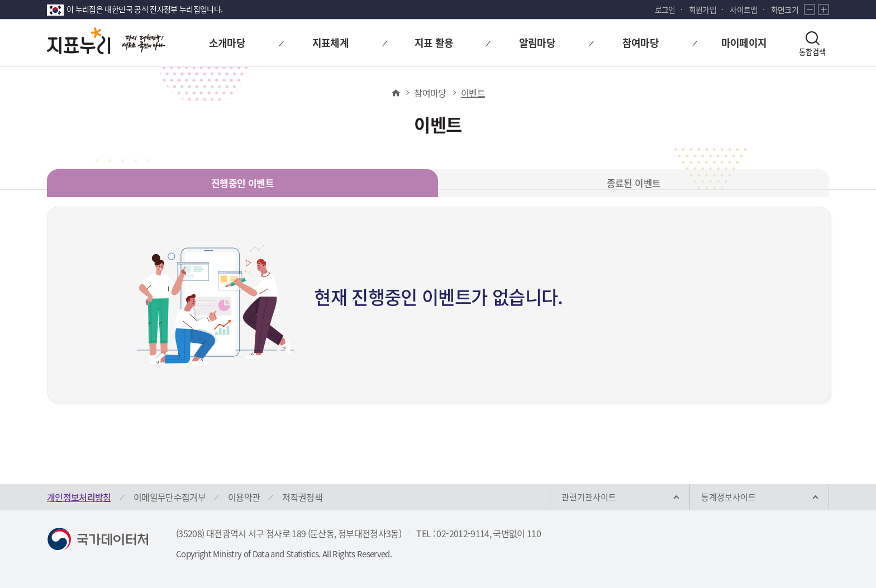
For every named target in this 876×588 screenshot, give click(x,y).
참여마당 (430, 93)
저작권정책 (302, 497)
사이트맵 (743, 9)
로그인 (665, 9)
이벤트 (473, 93)
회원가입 (703, 9)
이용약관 (244, 497)
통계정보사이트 (729, 497)
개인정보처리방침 (79, 497)
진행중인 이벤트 (242, 183)
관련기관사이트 (589, 497)
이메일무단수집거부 (170, 497)
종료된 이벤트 (634, 183)
